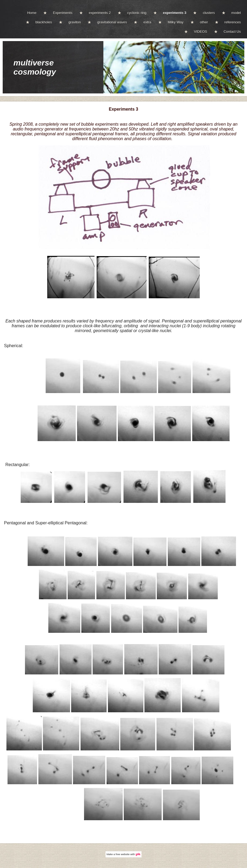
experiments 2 (100, 13)
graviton (75, 22)
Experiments (63, 13)
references (233, 22)
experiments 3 (175, 13)
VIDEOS (200, 32)
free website (123, 854)
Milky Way (176, 22)
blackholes (44, 22)
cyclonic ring (137, 13)
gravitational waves (112, 22)
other (204, 22)
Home (32, 13)
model (236, 13)
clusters (209, 13)
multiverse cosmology (35, 67)
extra (147, 22)
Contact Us (232, 32)
